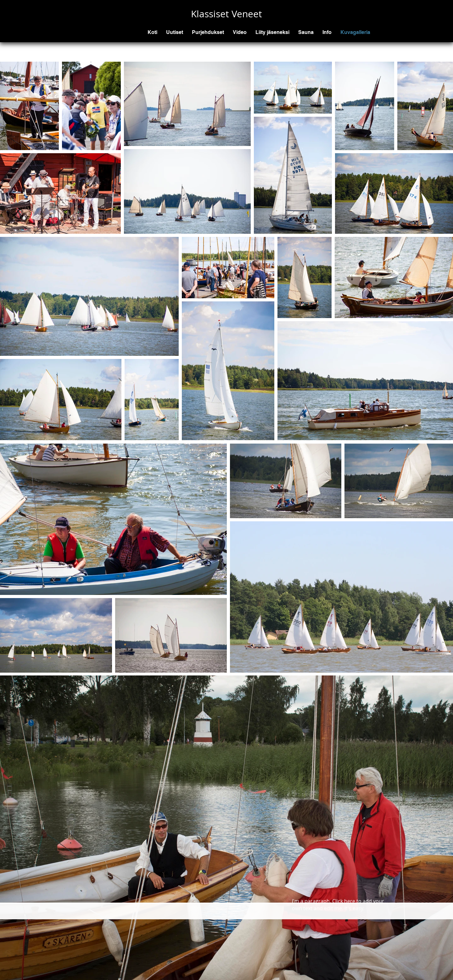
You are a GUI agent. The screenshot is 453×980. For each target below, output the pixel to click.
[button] (208, 32)
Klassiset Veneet (226, 14)
